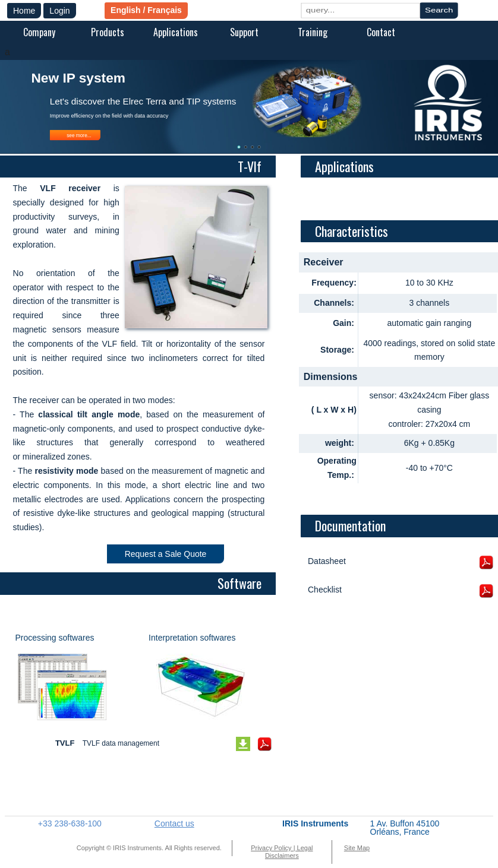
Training (313, 32)
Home (24, 11)
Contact (381, 32)
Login (59, 11)
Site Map (357, 848)
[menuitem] (39, 33)
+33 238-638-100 (70, 823)
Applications (176, 32)
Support (244, 32)
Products (108, 32)
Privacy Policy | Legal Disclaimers (282, 852)
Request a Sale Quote (166, 554)
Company (39, 32)
